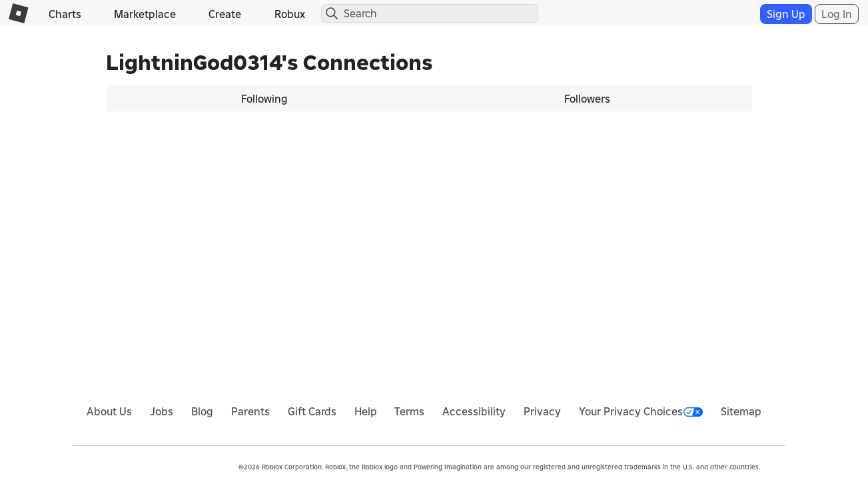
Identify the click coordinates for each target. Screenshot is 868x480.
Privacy (542, 411)
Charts (65, 14)
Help (366, 411)
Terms (409, 411)
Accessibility (474, 411)
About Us (109, 411)
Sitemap (741, 411)
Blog (202, 411)
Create (225, 14)
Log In (837, 14)
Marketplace (145, 14)
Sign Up (786, 14)
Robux (290, 14)
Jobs (162, 411)
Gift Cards (312, 411)
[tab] (267, 99)
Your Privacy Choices (641, 411)
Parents (250, 411)
